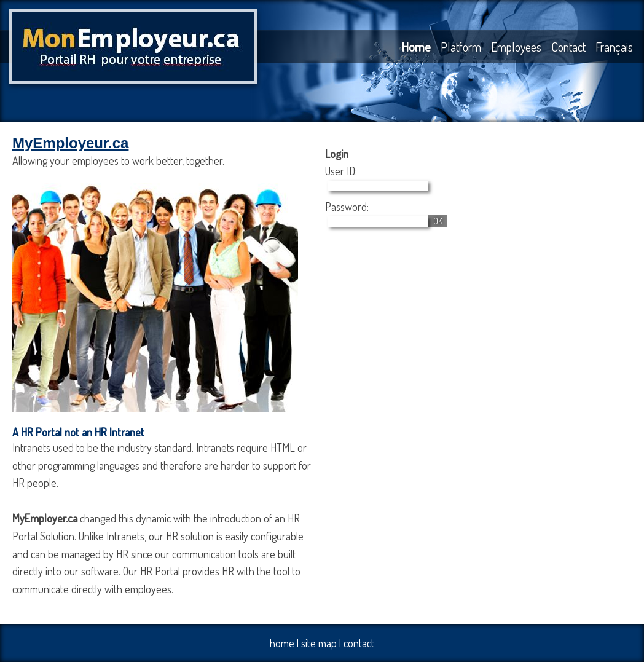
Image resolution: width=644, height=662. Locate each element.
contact (359, 643)
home (282, 643)
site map (319, 643)
